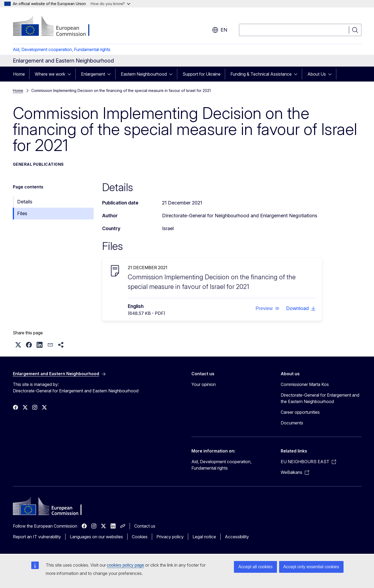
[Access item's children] (71, 74)
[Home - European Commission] (56, 27)
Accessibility (237, 537)
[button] (267, 308)
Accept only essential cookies (311, 567)
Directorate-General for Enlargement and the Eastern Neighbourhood (320, 398)
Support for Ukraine (202, 74)
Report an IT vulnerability (37, 537)
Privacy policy (170, 537)
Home (19, 74)
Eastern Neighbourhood (144, 74)
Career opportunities (300, 412)
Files (22, 213)
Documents (292, 423)
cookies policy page (126, 565)
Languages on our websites (96, 537)
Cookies (140, 537)
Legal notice (204, 537)
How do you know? (110, 4)
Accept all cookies (255, 567)
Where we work (50, 74)
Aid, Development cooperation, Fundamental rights (62, 49)
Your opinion (204, 384)
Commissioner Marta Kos (305, 384)
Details (25, 202)
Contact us (145, 526)
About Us (317, 74)
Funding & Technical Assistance (261, 74)
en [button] (220, 30)
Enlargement (93, 74)
